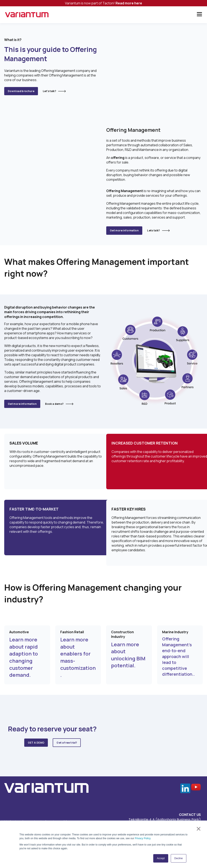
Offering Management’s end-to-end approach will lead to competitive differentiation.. (178, 643)
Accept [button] (161, 858)
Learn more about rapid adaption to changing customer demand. (24, 643)
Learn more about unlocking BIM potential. (128, 641)
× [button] (198, 829)
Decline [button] (179, 858)
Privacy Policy (142, 838)
